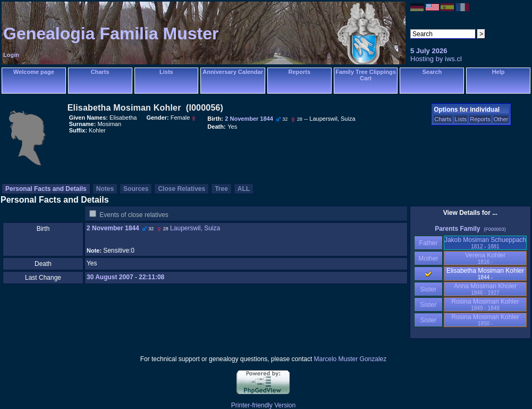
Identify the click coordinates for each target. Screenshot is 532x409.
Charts (100, 72)
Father (428, 243)
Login (11, 55)
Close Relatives (181, 189)
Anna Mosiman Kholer (485, 289)
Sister (429, 289)
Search (432, 72)
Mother (428, 258)
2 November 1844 (113, 228)
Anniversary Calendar (233, 72)
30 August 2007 (110, 277)
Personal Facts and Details (46, 189)
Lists (166, 72)
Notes (105, 189)
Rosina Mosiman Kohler (485, 304)
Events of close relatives (134, 215)
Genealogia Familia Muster (111, 34)
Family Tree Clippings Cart (366, 75)
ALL (244, 189)
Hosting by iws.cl (436, 59)
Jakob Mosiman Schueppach (485, 243)
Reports (299, 72)
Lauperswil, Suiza (195, 228)
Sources (136, 189)
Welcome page (34, 72)
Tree (221, 189)
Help (499, 72)
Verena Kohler (485, 258)
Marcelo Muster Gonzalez (351, 359)
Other (501, 119)
